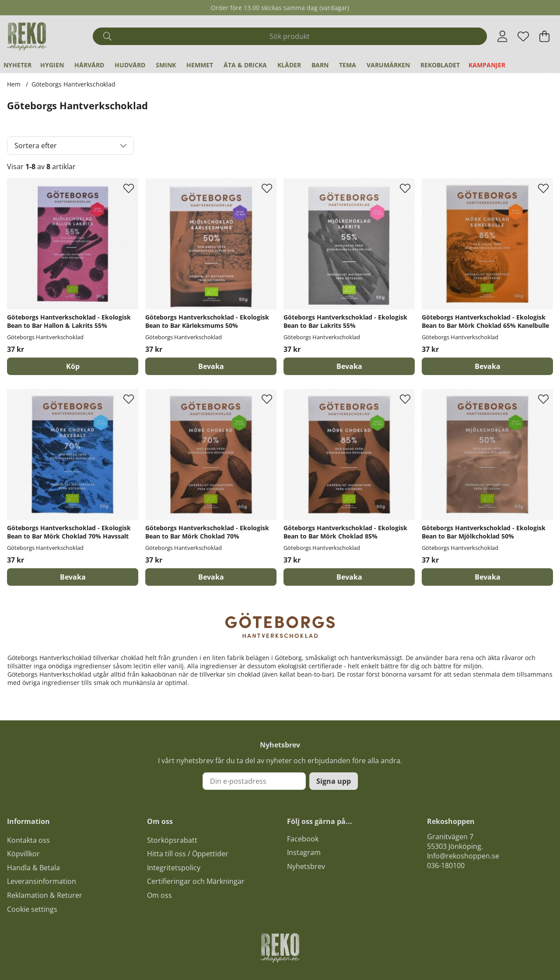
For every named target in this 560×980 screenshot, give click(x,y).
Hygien (52, 65)
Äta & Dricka (245, 65)
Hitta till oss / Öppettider (188, 854)
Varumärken (388, 65)
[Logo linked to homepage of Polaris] (27, 36)
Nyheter (17, 65)
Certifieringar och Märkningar (196, 881)
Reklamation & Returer (45, 895)
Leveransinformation (42, 881)
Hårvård (89, 65)
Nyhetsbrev (306, 866)
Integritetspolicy (174, 868)
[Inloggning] (502, 36)
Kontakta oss (28, 840)
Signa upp (334, 781)
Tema (348, 65)
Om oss (159, 895)
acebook (304, 839)
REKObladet (440, 65)
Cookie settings (32, 909)
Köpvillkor (23, 854)
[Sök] (290, 36)
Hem (14, 84)
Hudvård (130, 65)
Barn (320, 65)
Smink (166, 65)
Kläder (289, 65)
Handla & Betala (33, 868)
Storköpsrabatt (172, 840)
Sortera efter (36, 146)
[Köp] (73, 366)
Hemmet (200, 65)
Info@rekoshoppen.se (463, 856)
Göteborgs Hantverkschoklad (73, 84)
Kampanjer (487, 65)
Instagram (304, 852)
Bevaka (211, 366)
